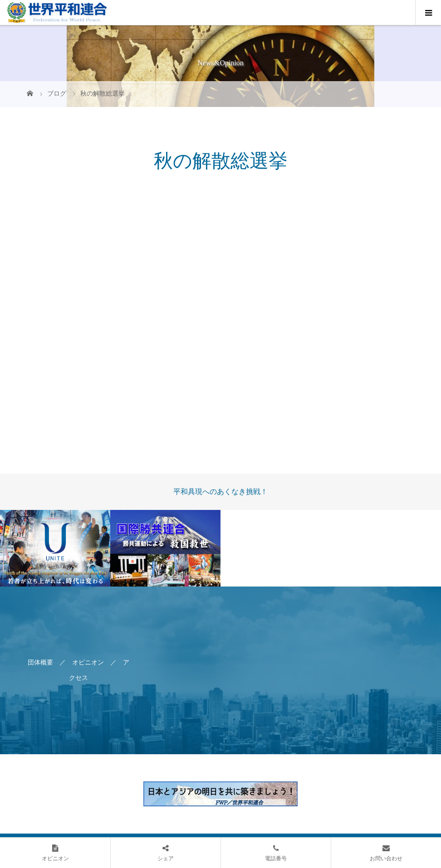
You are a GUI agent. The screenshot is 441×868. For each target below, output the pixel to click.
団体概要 (40, 662)
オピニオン (88, 662)
